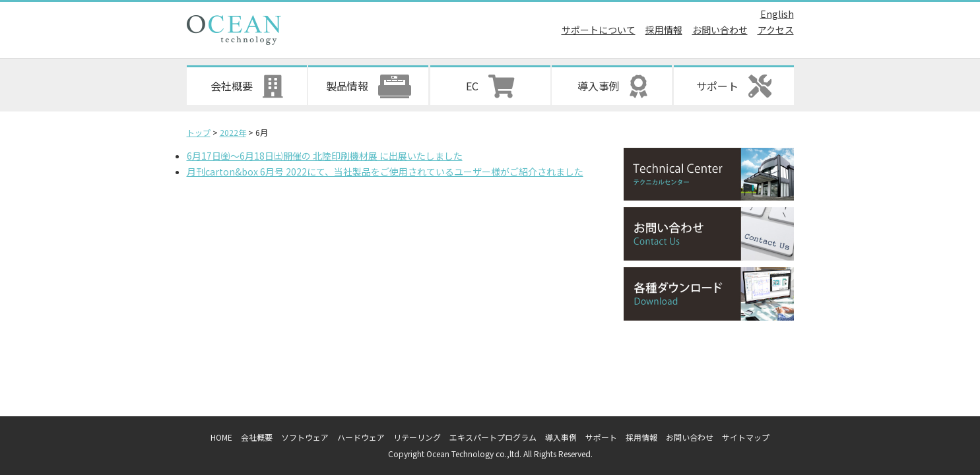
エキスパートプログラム (493, 437)
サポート (601, 437)
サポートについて (599, 30)
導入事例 (561, 437)
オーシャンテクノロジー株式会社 (234, 30)
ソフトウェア (305, 437)
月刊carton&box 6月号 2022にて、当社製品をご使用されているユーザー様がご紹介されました (385, 172)
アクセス (776, 30)
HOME (221, 437)
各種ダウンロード (709, 294)
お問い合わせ (720, 30)
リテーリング (417, 437)
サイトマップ (746, 437)
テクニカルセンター (709, 174)
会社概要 (257, 437)
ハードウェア (361, 437)
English (777, 14)
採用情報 (664, 30)
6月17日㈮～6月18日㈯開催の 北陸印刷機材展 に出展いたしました (325, 156)
